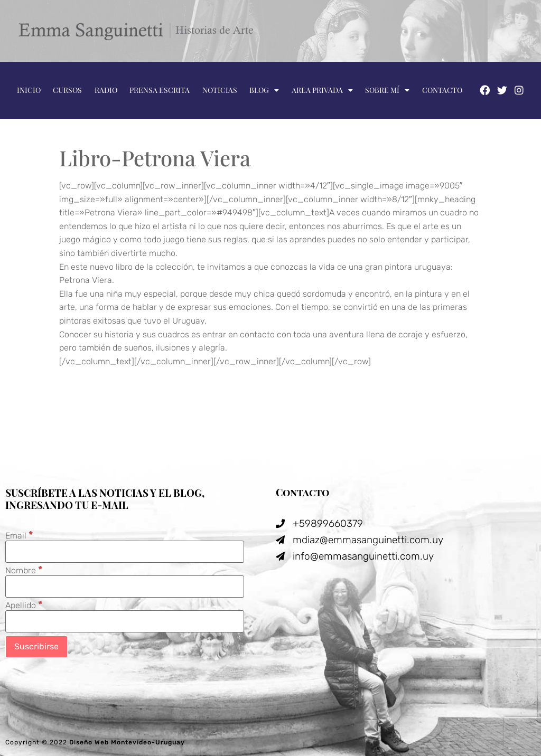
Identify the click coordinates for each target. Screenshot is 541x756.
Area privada (322, 90)
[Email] (125, 552)
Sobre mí (387, 90)
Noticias (220, 90)
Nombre (24, 570)
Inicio (29, 90)
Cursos (67, 90)
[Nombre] (125, 587)
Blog (264, 90)
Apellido (24, 605)
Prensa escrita (160, 90)
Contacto (442, 90)
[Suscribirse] (36, 647)
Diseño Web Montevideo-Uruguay (127, 742)
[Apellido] (125, 621)
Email (19, 535)
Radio (106, 90)
